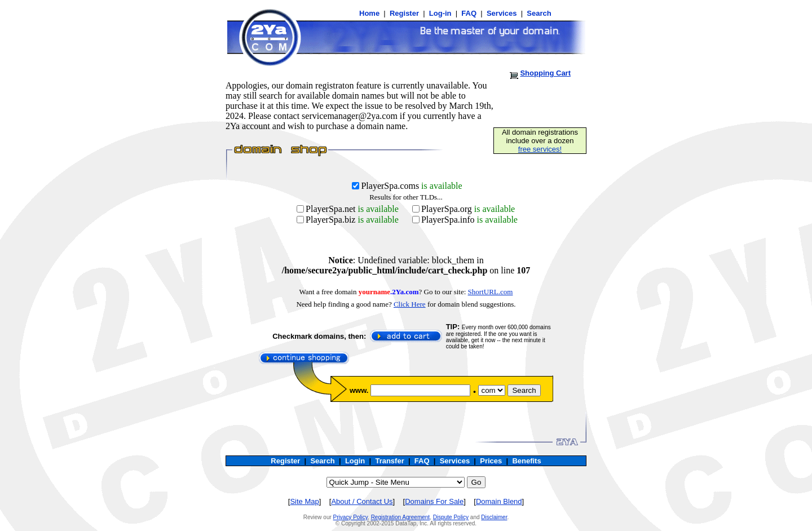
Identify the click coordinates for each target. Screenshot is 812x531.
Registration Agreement (401, 517)
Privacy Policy (351, 517)
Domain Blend (499, 501)
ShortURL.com (491, 292)
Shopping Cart (545, 73)
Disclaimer (494, 517)
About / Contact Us (362, 501)
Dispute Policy (451, 517)
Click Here (410, 304)
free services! (540, 149)
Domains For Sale (434, 501)
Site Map (304, 501)
